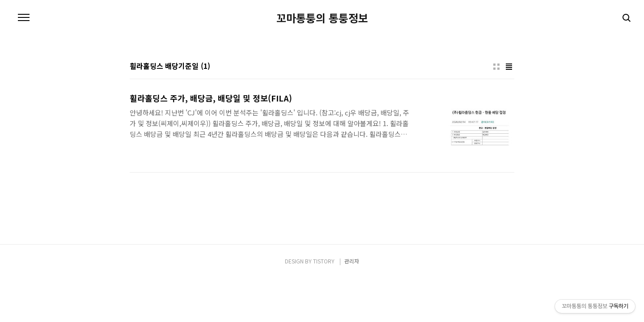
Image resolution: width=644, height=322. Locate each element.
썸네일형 (496, 67)
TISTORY (324, 261)
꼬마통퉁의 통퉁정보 (322, 18)
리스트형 (509, 67)
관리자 (352, 261)
